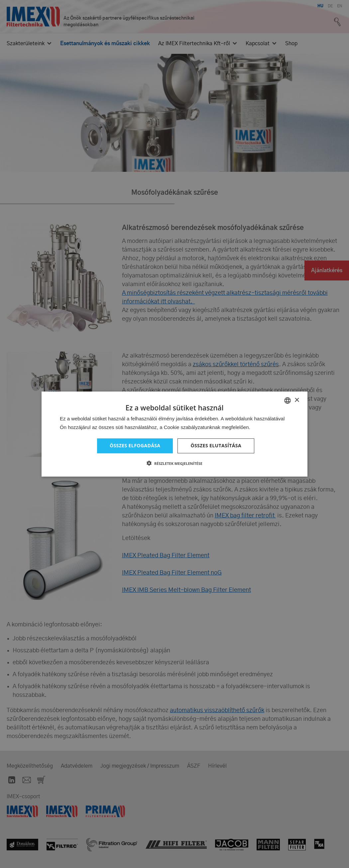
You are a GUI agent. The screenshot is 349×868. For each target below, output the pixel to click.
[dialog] (174, 434)
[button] (174, 463)
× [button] (297, 400)
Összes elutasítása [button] (216, 445)
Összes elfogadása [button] (135, 445)
